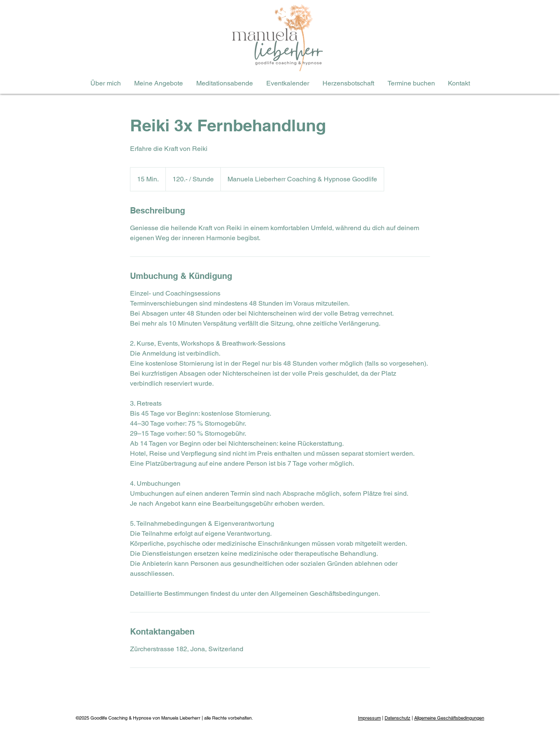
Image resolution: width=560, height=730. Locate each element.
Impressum (369, 718)
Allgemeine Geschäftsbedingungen (449, 718)
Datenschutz (397, 718)
